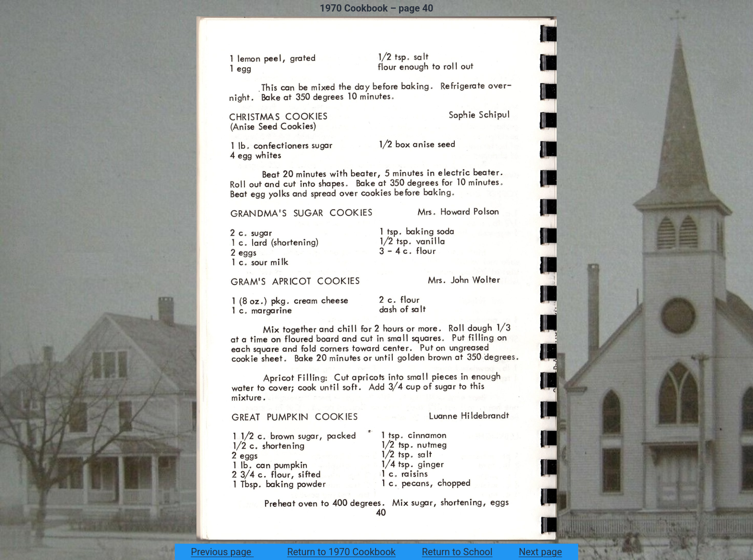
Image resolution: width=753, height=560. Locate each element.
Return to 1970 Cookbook (341, 552)
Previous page (223, 552)
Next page (540, 552)
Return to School (457, 552)
